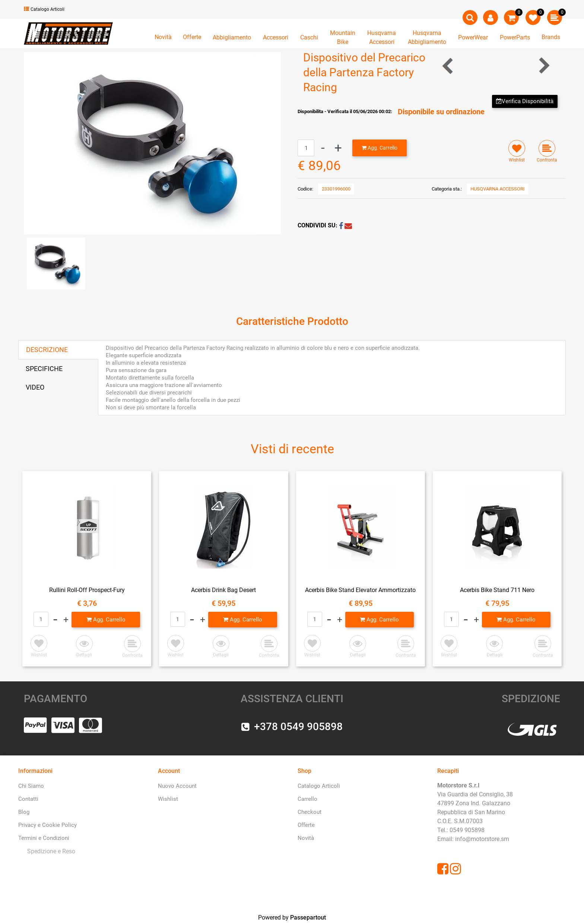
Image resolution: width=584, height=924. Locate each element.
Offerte (192, 37)
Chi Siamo (31, 786)
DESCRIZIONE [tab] (47, 350)
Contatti (28, 799)
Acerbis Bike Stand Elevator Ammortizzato (360, 590)
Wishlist (168, 799)
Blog (24, 812)
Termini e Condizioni (44, 838)
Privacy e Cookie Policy (47, 825)
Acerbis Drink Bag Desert (223, 590)
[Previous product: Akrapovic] (448, 66)
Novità (163, 37)
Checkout (310, 812)
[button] (152, 143)
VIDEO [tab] (35, 387)
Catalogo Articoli (44, 9)
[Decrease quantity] (323, 148)
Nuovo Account (177, 786)
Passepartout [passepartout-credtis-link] (308, 917)
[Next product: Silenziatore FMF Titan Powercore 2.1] (544, 66)
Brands (551, 37)
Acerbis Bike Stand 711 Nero (497, 590)
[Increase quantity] (338, 148)
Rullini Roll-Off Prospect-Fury (87, 590)
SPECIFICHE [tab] (44, 369)
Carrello (307, 799)
